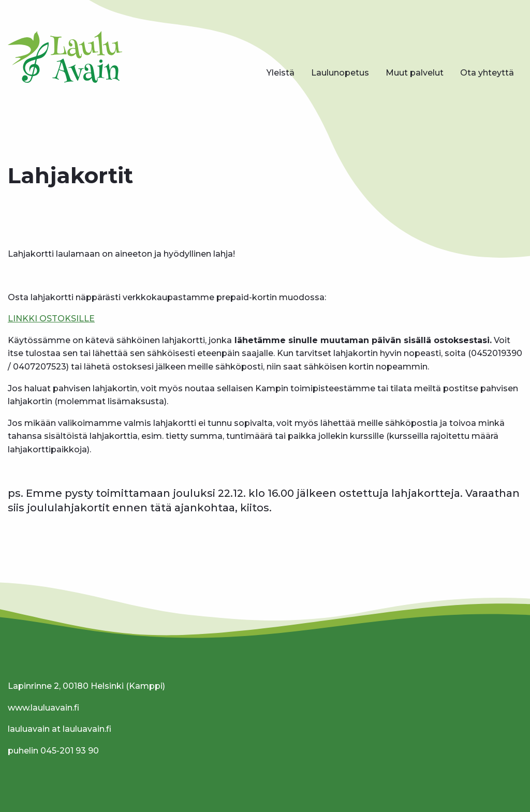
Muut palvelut (415, 73)
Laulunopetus (340, 73)
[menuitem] (281, 73)
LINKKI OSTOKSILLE (51, 319)
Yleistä (281, 73)
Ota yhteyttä (487, 73)
